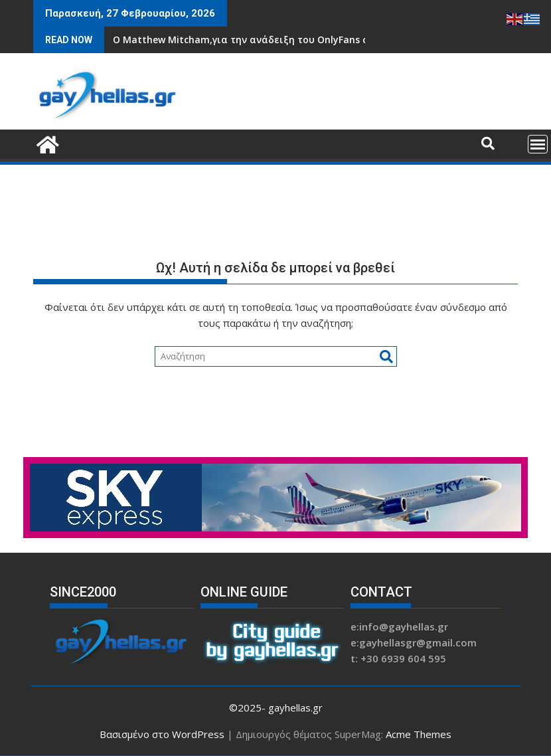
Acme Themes (419, 734)
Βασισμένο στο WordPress (162, 734)
